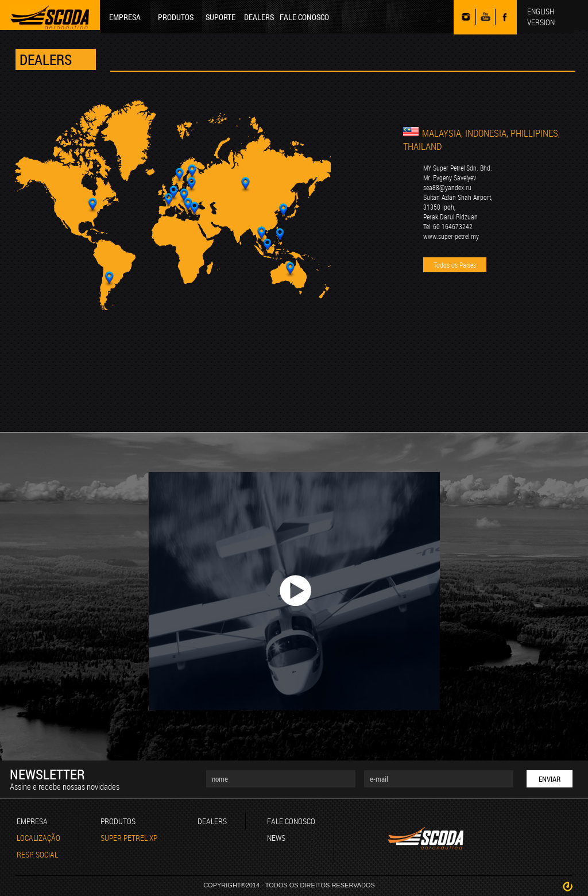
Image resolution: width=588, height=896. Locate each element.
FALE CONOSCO (304, 17)
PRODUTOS (176, 17)
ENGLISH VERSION (541, 17)
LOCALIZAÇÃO (38, 838)
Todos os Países (455, 265)
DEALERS (259, 17)
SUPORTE (220, 17)
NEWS (276, 838)
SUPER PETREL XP (129, 838)
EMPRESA (125, 17)
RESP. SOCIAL (37, 854)
